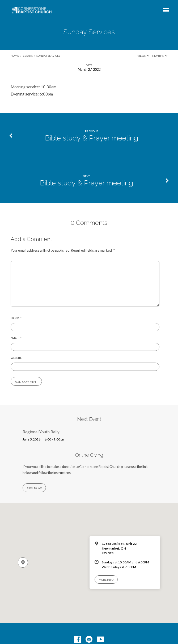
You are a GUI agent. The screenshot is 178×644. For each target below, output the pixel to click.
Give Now (34, 488)
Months (160, 56)
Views (143, 56)
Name (16, 318)
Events (28, 56)
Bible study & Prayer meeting (92, 138)
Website (16, 358)
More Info (106, 580)
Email (16, 338)
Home (15, 56)
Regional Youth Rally (41, 432)
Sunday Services (48, 56)
